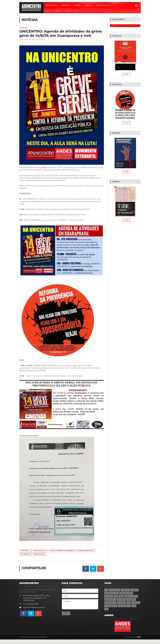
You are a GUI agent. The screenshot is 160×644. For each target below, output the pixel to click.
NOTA (116, 594)
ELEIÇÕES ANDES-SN (132, 603)
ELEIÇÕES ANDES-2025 (126, 610)
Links (77, 11)
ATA (106, 613)
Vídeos (78, 5)
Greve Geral (25, 551)
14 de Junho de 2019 (41, 551)
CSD (106, 590)
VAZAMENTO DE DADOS (112, 600)
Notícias (23, 28)
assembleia (43, 167)
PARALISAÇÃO (124, 594)
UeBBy (139, 641)
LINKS (136, 610)
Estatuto (68, 11)
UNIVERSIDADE (120, 603)
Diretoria (58, 11)
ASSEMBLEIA (109, 594)
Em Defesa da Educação (90, 551)
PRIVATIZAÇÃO (109, 603)
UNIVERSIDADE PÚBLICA (112, 597)
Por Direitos (26, 554)
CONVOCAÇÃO (127, 590)
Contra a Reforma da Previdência (65, 551)
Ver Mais (126, 74)
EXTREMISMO (124, 597)
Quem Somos (51, 5)
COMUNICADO (109, 607)
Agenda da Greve (40, 554)
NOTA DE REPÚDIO (115, 590)
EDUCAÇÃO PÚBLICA (126, 600)
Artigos (48, 11)
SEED (132, 597)
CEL (117, 607)
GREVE (138, 597)
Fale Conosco (103, 5)
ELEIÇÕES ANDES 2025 (111, 610)
